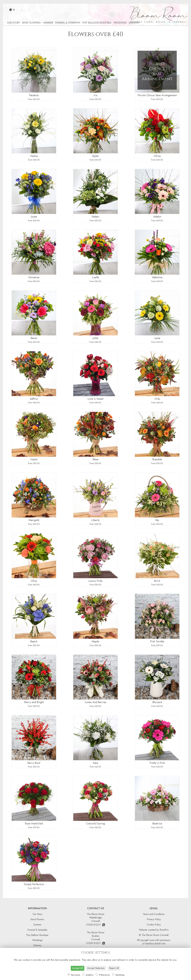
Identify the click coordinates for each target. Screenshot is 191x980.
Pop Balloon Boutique (97, 23)
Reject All (114, 968)
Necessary (74, 975)
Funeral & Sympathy (68, 23)
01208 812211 (95, 925)
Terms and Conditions (154, 914)
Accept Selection (96, 968)
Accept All (78, 968)
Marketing (118, 975)
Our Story (13, 23)
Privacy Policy (154, 919)
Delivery (134, 23)
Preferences (103, 975)
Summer (48, 23)
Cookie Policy (154, 925)
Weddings (120, 23)
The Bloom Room (96, 914)
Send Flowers (32, 23)
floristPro (164, 930)
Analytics (88, 975)
